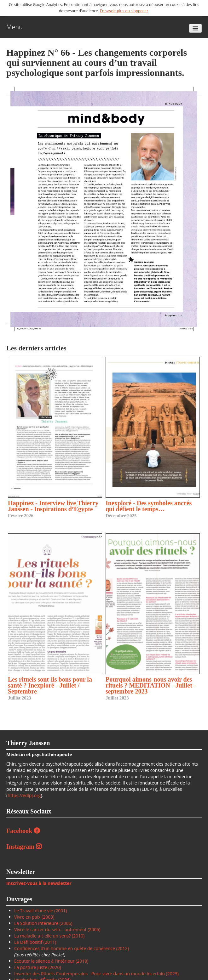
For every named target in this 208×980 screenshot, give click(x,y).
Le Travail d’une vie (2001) (40, 911)
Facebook (23, 831)
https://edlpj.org (24, 795)
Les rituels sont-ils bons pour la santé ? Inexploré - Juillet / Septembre (50, 685)
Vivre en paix (27, 917)
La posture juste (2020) (38, 967)
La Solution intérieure (36, 923)
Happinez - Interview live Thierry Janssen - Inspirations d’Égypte (53, 506)
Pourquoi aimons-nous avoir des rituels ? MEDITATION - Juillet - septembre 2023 (151, 685)
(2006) (65, 923)
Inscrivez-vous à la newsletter (39, 883)
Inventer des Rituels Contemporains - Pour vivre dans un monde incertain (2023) (96, 974)
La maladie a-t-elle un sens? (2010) (49, 936)
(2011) (50, 942)
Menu (14, 27)
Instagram (24, 847)
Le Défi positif (29, 942)
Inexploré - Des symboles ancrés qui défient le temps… (149, 506)
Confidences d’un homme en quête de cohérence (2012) (72, 948)
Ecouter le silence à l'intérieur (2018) (51, 961)
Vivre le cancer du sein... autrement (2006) (57, 929)
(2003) (47, 917)
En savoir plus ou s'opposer (124, 11)
